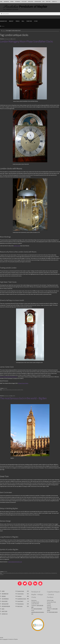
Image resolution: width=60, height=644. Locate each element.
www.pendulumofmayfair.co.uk (15, 562)
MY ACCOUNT (24, 2)
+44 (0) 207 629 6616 (38, 609)
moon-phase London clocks (17, 390)
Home (4, 30)
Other (36, 21)
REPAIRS (12, 2)
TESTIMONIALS (18, 2)
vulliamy (2, 574)
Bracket (11, 21)
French (18, 21)
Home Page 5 (20, 601)
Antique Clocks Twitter (23, 383)
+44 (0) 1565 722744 (53, 612)
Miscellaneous (20, 604)
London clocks (17, 246)
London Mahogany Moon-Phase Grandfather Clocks (26, 41)
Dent (17, 573)
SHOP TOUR (48, 2)
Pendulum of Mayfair (33, 7)
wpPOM (14, 39)
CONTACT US (54, 2)
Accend (5, 639)
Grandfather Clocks (22, 599)
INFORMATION (6, 2)
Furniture (29, 21)
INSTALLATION (31, 2)
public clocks (41, 573)
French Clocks (20, 594)
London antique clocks (7, 390)
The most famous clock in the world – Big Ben (23, 398)
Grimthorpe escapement (23, 573)
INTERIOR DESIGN (38, 2)
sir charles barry (47, 573)
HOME (3, 591)
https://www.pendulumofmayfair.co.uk (9, 377)
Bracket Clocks (21, 591)
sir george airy (54, 573)
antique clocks (5, 573)
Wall (23, 21)
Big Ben (10, 573)
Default (6, 388)
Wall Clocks (20, 606)
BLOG (43, 2)
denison (14, 573)
